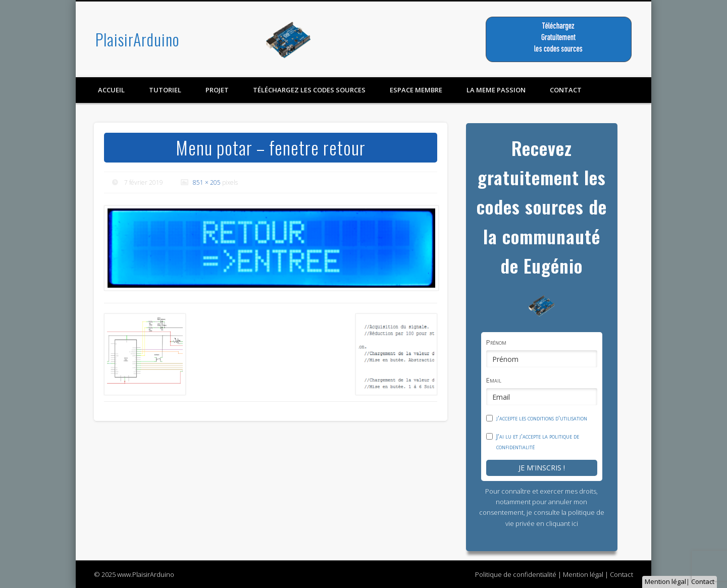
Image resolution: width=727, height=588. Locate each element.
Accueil (111, 90)
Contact (703, 581)
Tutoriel (165, 90)
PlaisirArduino (137, 39)
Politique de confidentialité (516, 574)
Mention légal (665, 581)
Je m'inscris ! (542, 468)
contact (566, 90)
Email (494, 380)
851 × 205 (207, 182)
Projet (217, 90)
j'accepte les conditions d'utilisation (542, 418)
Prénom (496, 342)
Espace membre (416, 90)
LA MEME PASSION (496, 90)
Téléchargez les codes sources (309, 90)
